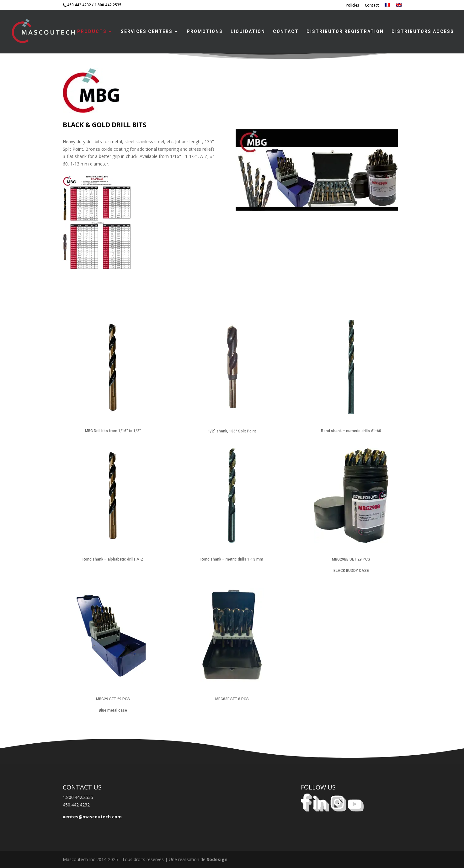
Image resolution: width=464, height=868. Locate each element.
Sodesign (217, 859)
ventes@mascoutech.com (92, 817)
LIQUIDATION (248, 32)
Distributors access (423, 32)
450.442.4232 (79, 5)
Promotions (205, 32)
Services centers (147, 32)
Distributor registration (345, 32)
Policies (352, 6)
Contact (372, 6)
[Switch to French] (387, 6)
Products (92, 32)
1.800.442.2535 (108, 5)
